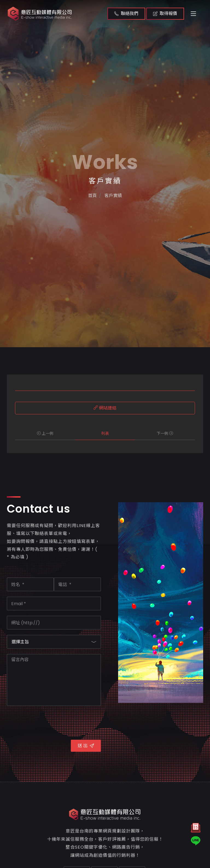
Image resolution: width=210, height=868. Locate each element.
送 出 (86, 746)
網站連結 (105, 408)
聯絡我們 (126, 14)
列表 (105, 433)
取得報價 (165, 14)
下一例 (165, 433)
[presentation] (48, 722)
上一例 (45, 433)
